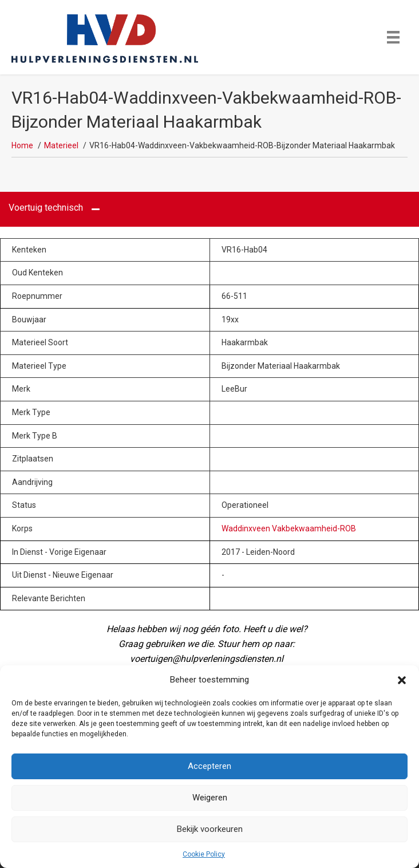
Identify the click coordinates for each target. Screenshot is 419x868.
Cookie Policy (204, 854)
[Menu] (393, 37)
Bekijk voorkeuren (210, 829)
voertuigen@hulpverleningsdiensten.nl (207, 659)
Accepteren (209, 766)
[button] (402, 680)
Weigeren (210, 798)
